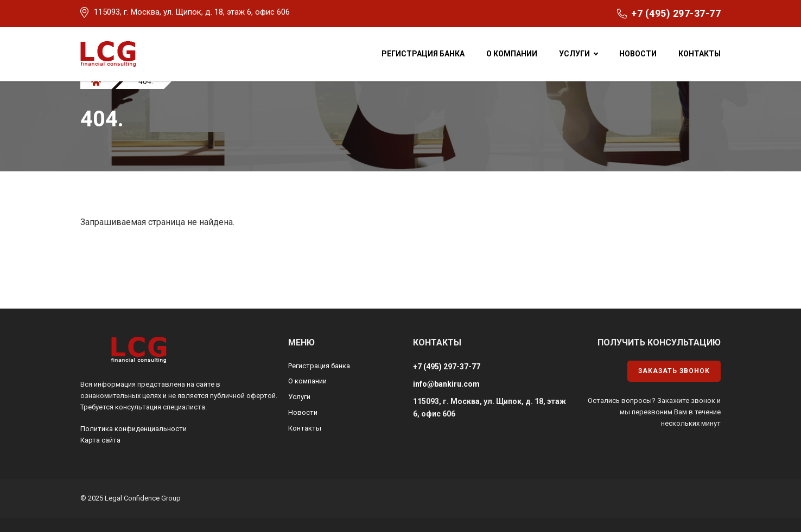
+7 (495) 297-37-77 (676, 13)
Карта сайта (100, 440)
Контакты (700, 54)
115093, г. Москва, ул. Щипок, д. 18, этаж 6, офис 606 (192, 12)
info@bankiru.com (446, 384)
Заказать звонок (674, 371)
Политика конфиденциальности (133, 429)
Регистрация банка (423, 54)
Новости (638, 54)
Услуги (574, 54)
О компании (512, 54)
